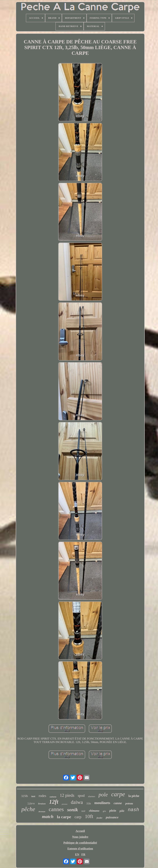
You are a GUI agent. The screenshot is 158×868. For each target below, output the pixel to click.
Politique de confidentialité (80, 843)
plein (113, 811)
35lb (89, 804)
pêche (28, 809)
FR (83, 854)
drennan (42, 811)
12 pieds (67, 795)
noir (83, 811)
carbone (53, 797)
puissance (112, 817)
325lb (24, 796)
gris (104, 811)
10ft (89, 816)
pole (103, 795)
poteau (129, 803)
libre (31, 804)
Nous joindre (80, 837)
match (48, 817)
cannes (56, 809)
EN (77, 854)
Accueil (80, 831)
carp (78, 817)
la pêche (134, 796)
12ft (54, 802)
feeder (99, 818)
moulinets (102, 803)
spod (81, 796)
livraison (42, 804)
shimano (94, 811)
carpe (118, 794)
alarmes (92, 796)
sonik (73, 810)
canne (118, 803)
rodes (42, 796)
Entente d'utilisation (80, 849)
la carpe (64, 817)
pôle (122, 811)
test (33, 796)
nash (133, 810)
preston (65, 804)
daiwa (77, 802)
